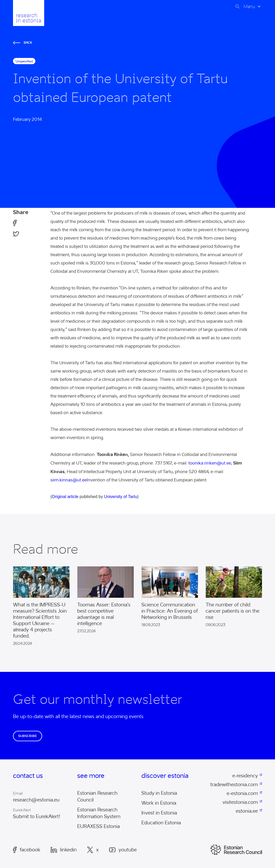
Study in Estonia (159, 793)
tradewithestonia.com (234, 785)
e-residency (245, 776)
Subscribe (28, 736)
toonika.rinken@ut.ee (210, 463)
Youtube (123, 850)
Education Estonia (161, 823)
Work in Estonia (159, 803)
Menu (249, 6)
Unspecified (24, 61)
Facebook (27, 850)
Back (23, 42)
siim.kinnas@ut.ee (69, 480)
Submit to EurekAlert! (37, 817)
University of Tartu (121, 497)
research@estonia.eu (36, 800)
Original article (65, 497)
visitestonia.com (240, 802)
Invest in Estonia (159, 813)
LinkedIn (64, 850)
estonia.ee (247, 811)
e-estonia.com (242, 793)
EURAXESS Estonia (99, 826)
